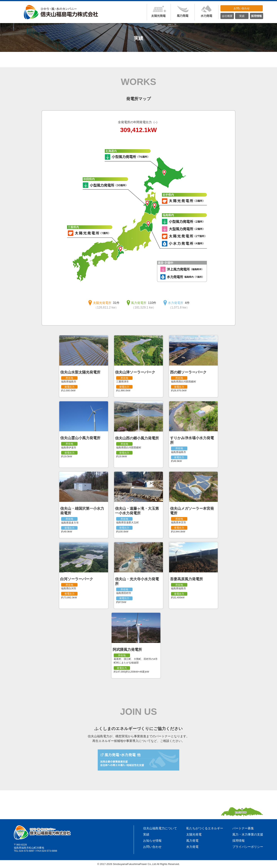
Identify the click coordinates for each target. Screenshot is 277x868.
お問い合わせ (152, 847)
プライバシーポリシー (248, 847)
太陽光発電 (194, 834)
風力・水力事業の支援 (248, 834)
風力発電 (192, 841)
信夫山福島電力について (160, 828)
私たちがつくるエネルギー (205, 828)
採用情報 (239, 841)
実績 (146, 834)
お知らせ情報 (152, 841)
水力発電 (192, 847)
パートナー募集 (243, 828)
